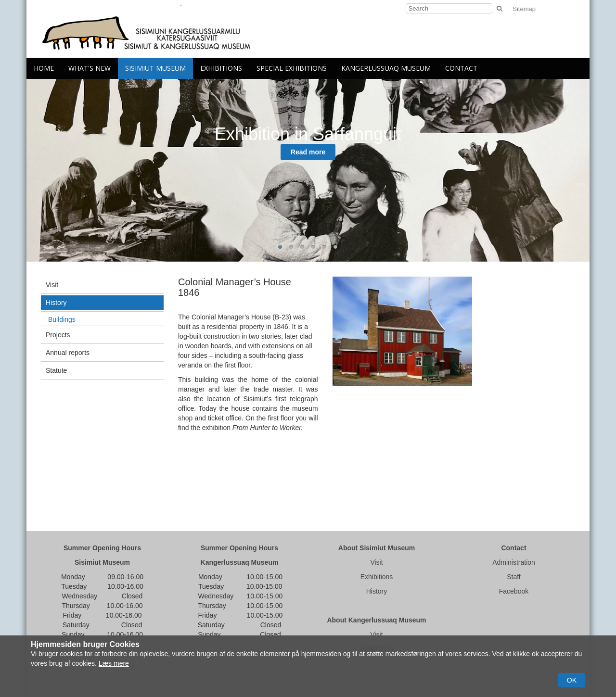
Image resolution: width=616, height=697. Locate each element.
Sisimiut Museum (155, 68)
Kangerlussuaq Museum (386, 68)
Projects (58, 335)
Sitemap (524, 9)
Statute (56, 370)
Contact (461, 68)
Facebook (514, 591)
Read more (308, 152)
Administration (514, 562)
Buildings (62, 319)
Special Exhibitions (292, 68)
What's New (90, 68)
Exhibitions (221, 68)
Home (44, 68)
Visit (52, 285)
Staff (514, 577)
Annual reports (68, 353)
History (56, 303)
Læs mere (114, 663)
